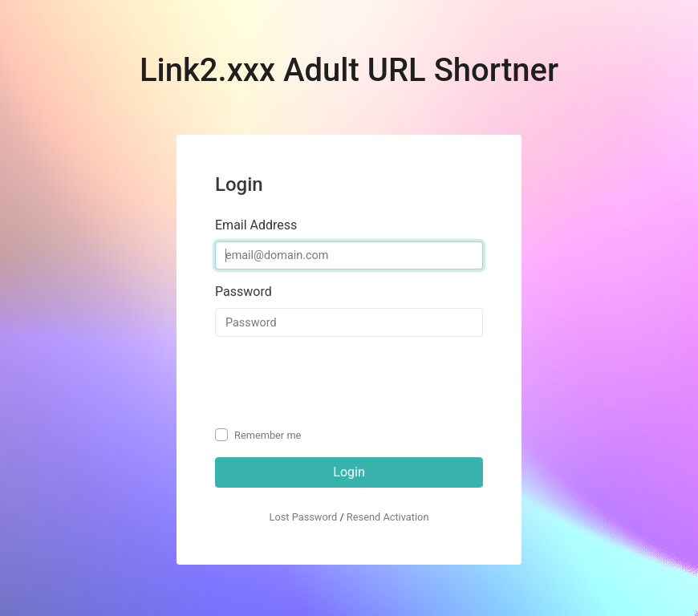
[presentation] (337, 381)
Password (243, 292)
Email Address (256, 225)
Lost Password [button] (304, 517)
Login (349, 472)
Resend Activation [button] (388, 517)
